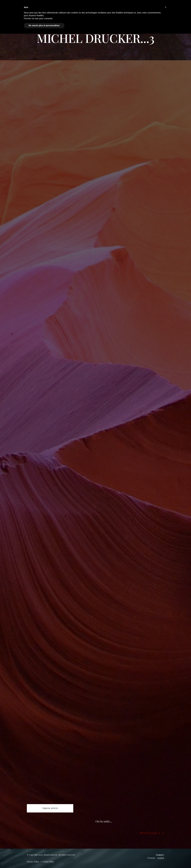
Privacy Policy (33, 861)
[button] (166, 7)
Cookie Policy (48, 861)
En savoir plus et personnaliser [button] (44, 25)
